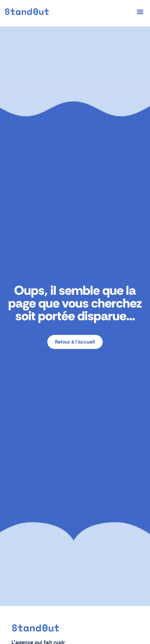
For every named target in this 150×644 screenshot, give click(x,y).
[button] (140, 12)
